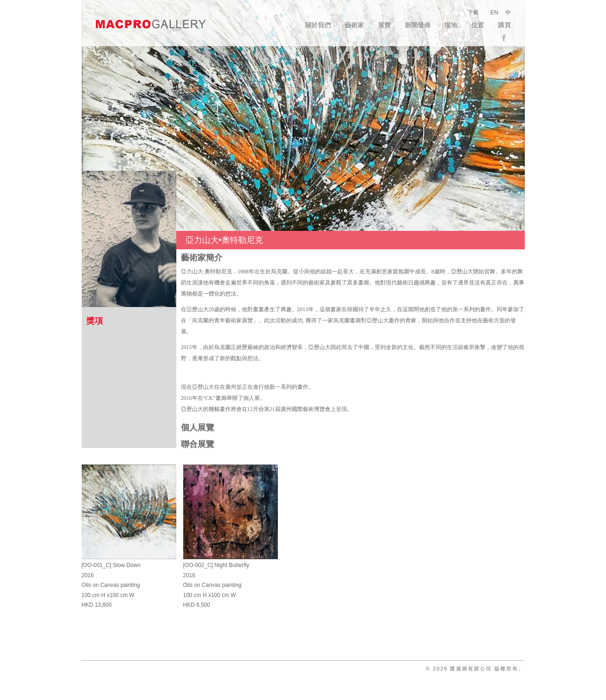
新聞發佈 (418, 25)
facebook (507, 38)
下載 (473, 12)
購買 (504, 25)
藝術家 (354, 25)
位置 (478, 25)
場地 (451, 25)
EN (495, 12)
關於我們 (318, 25)
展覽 (384, 25)
